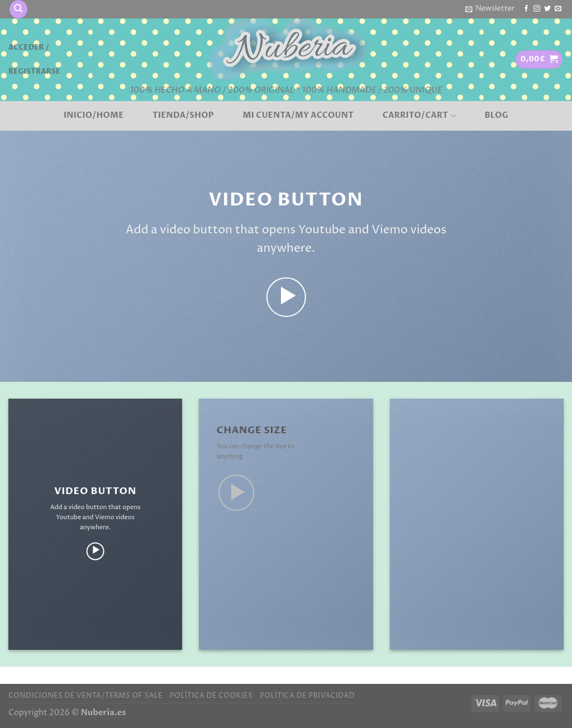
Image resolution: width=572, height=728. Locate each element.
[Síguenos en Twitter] (547, 9)
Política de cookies (211, 696)
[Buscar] (18, 9)
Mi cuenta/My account (299, 116)
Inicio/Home (94, 116)
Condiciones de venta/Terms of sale (85, 696)
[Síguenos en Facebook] (526, 9)
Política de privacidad (307, 696)
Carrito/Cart (419, 116)
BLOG (496, 116)
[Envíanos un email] (558, 9)
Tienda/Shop (183, 116)
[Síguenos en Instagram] (537, 9)
